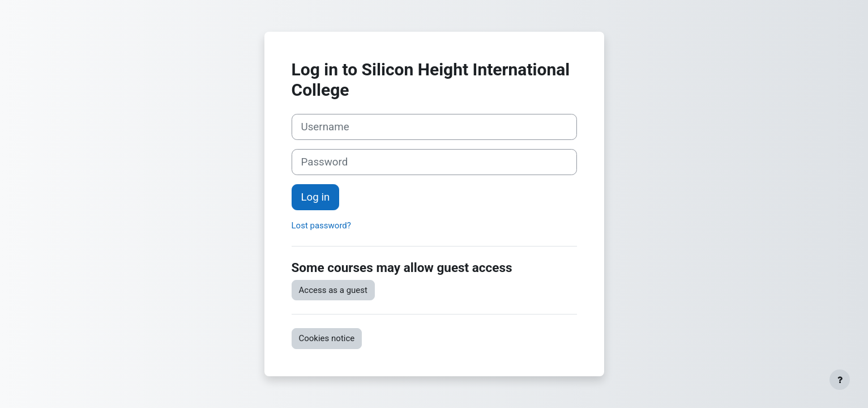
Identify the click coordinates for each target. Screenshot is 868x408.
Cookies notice (327, 338)
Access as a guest (333, 290)
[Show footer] (840, 380)
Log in (316, 197)
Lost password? (321, 226)
